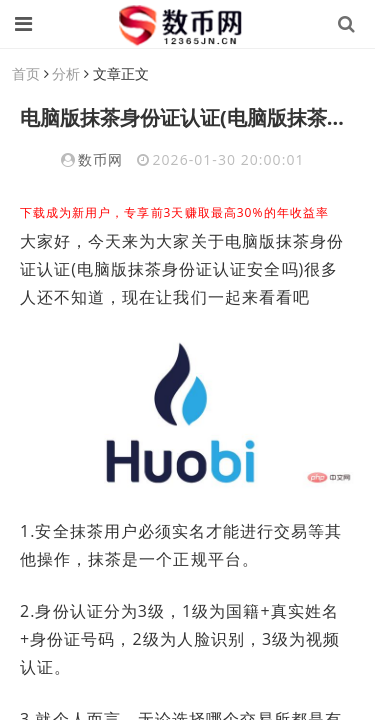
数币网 (100, 159)
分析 (66, 73)
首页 (26, 73)
